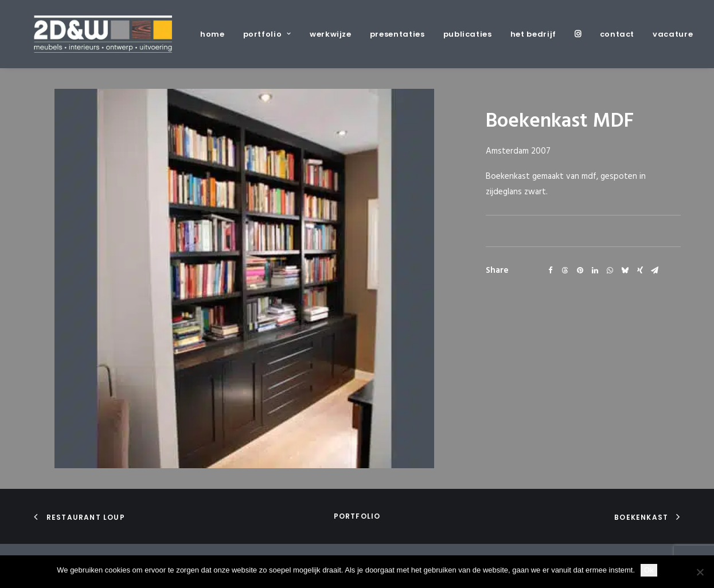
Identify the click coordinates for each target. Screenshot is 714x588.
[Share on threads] (565, 271)
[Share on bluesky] (625, 271)
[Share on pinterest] (580, 271)
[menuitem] (216, 34)
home (212, 34)
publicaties (468, 34)
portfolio (267, 34)
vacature (673, 34)
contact (617, 34)
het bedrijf (533, 34)
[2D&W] (103, 34)
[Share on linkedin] (595, 271)
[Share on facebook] (551, 271)
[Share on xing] (640, 271)
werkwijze (331, 34)
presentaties (397, 34)
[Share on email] (655, 271)
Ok (649, 570)
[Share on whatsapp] (610, 271)
